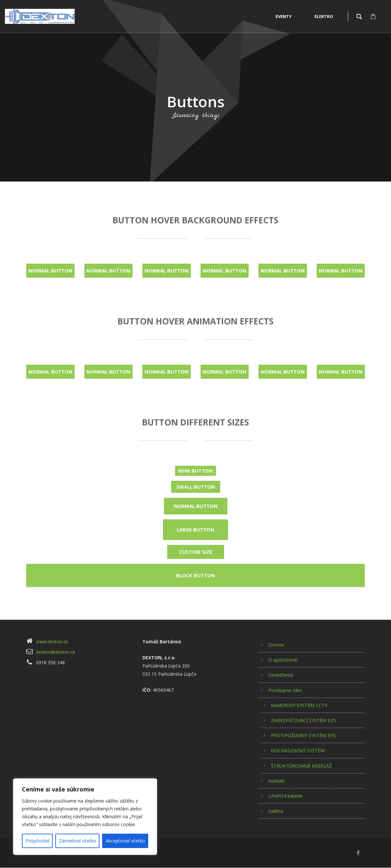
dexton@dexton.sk (56, 652)
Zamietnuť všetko (78, 841)
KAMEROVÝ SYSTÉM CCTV (299, 705)
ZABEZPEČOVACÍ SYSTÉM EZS (303, 720)
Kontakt (277, 781)
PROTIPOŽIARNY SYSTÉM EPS (303, 735)
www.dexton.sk (52, 642)
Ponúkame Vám (285, 690)
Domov (276, 645)
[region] (85, 817)
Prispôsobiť (37, 841)
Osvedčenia (281, 675)
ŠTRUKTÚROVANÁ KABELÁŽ (301, 766)
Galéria (276, 811)
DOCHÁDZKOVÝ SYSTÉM (298, 750)
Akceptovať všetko (125, 841)
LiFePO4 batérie (285, 796)
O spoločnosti (283, 660)
